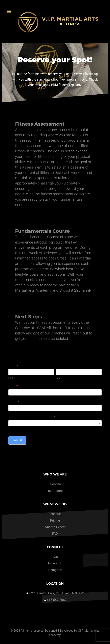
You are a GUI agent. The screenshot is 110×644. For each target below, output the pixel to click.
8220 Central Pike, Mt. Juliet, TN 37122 (57, 593)
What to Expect (55, 527)
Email (13, 386)
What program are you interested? (32, 417)
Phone (14, 402)
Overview (55, 484)
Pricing (55, 520)
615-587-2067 (57, 600)
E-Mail (55, 557)
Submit (17, 440)
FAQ (55, 534)
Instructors (55, 491)
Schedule (55, 514)
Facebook (55, 563)
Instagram (55, 570)
